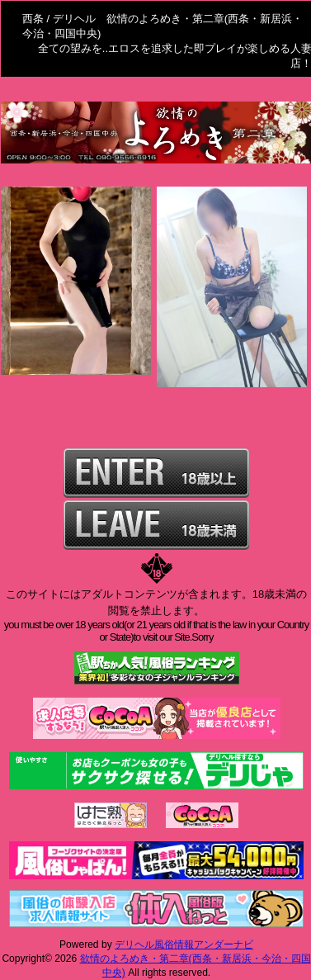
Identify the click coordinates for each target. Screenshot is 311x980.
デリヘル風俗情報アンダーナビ (184, 944)
